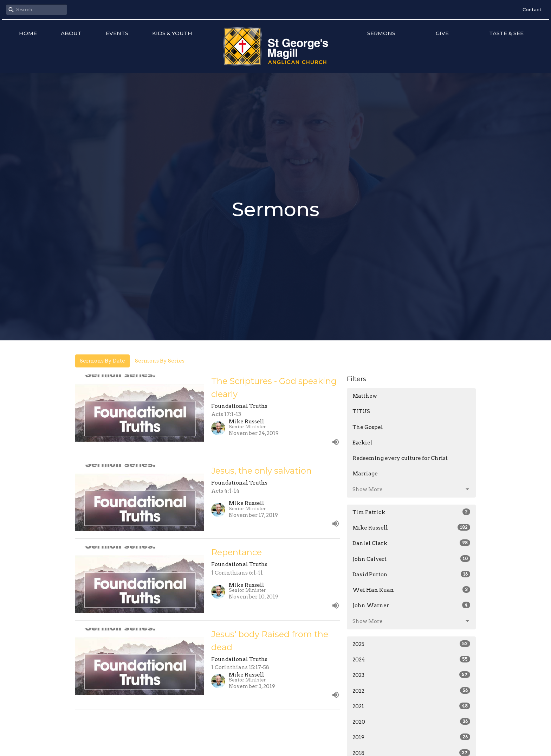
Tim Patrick (411, 512)
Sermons (381, 33)
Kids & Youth (172, 33)
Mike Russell (411, 527)
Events (117, 33)
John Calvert (411, 559)
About (71, 33)
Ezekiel (362, 443)
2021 (411, 706)
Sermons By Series (160, 361)
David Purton (411, 574)
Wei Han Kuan (411, 590)
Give (442, 33)
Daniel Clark (411, 543)
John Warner (411, 605)
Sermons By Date (102, 361)
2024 (411, 659)
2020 (411, 722)
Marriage (365, 474)
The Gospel (368, 427)
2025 (411, 644)
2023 (411, 675)
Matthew (365, 396)
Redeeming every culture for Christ (400, 458)
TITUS (361, 411)
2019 (411, 737)
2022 (411, 691)
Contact (532, 9)
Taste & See (506, 33)
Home (28, 33)
